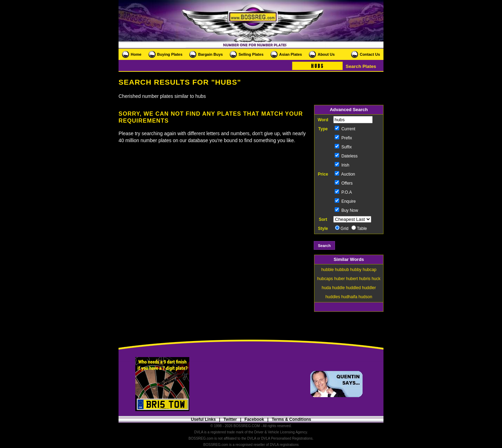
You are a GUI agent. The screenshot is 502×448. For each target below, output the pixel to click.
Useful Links (203, 419)
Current (345, 129)
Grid (342, 229)
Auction (345, 174)
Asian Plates (291, 54)
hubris (365, 279)
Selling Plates (251, 54)
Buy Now (346, 210)
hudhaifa (349, 297)
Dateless (346, 156)
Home (136, 54)
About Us (326, 54)
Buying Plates (170, 54)
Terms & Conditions (291, 419)
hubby (356, 270)
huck (376, 279)
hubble (327, 270)
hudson (365, 297)
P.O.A (343, 192)
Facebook (254, 419)
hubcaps (325, 279)
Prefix (343, 138)
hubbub (342, 270)
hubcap (369, 270)
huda (326, 288)
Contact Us (370, 54)
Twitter (230, 419)
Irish (342, 165)
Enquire (345, 201)
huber (339, 279)
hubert (352, 279)
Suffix (343, 147)
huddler (369, 288)
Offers (344, 183)
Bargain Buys (210, 54)
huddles (333, 297)
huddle (339, 288)
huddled (353, 288)
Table (359, 229)
